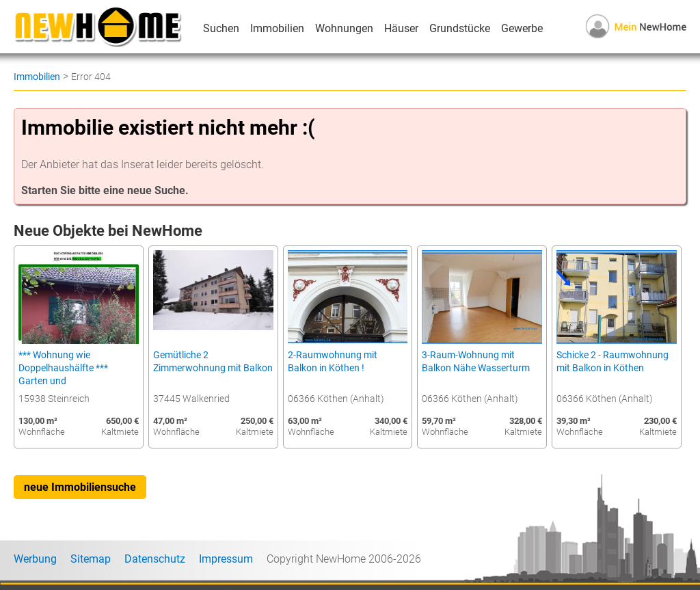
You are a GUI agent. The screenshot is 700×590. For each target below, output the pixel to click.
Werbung (35, 559)
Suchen (221, 28)
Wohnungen (344, 28)
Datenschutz (155, 559)
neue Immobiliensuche (80, 487)
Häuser (401, 28)
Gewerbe (522, 28)
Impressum (226, 559)
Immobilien (277, 28)
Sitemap (91, 559)
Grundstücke (460, 28)
